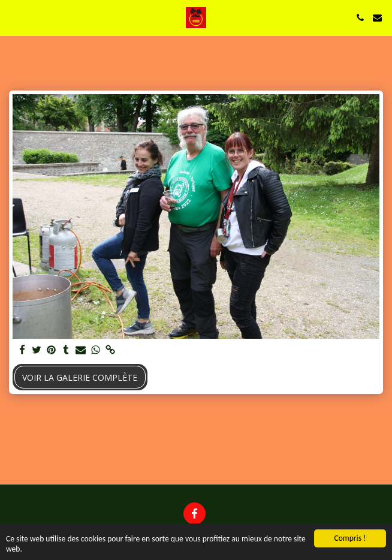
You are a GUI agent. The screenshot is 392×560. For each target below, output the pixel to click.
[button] (13, 17)
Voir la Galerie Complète (80, 377)
